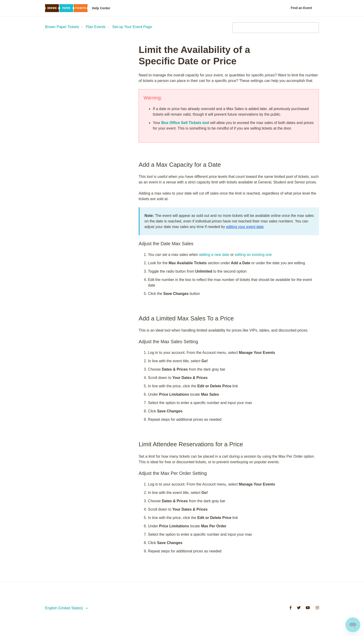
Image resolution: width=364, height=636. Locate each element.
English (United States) (65, 608)
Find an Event (301, 8)
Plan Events (96, 27)
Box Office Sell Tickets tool (185, 123)
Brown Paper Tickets (62, 27)
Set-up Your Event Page (132, 27)
